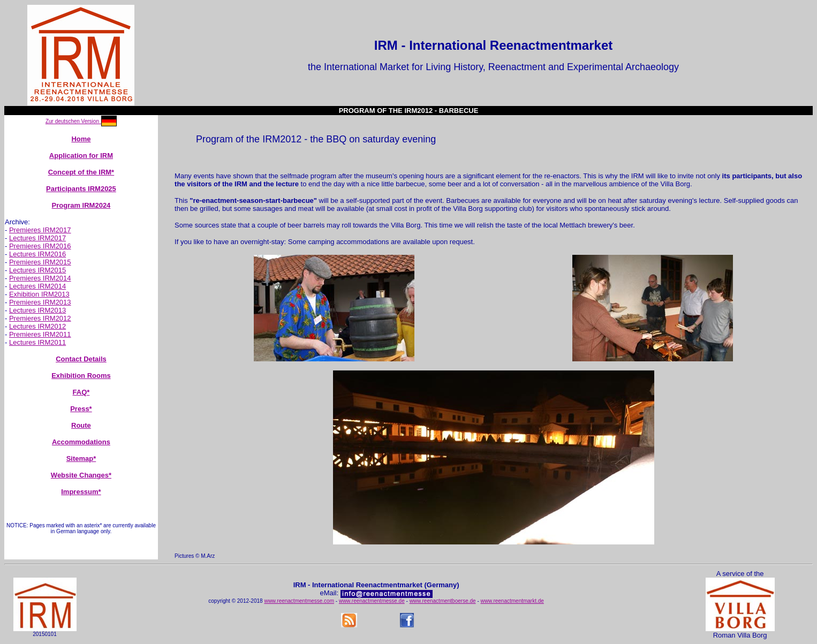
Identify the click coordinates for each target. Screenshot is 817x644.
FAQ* (81, 392)
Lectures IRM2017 (37, 238)
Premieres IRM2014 (40, 278)
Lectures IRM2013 (37, 310)
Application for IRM (81, 156)
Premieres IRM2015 (40, 262)
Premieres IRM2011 (40, 334)
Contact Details (81, 359)
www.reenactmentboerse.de (443, 601)
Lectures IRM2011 (37, 342)
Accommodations (81, 442)
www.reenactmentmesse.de (372, 601)
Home (81, 139)
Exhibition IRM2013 (39, 294)
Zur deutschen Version (72, 121)
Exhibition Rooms (81, 376)
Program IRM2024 (81, 205)
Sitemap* (81, 459)
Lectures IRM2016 (37, 254)
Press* (81, 409)
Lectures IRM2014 (37, 286)
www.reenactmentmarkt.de (512, 601)
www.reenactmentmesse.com (299, 601)
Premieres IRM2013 (40, 302)
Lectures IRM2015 (37, 270)
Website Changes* (81, 475)
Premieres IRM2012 (40, 318)
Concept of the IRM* (81, 172)
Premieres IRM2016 (40, 246)
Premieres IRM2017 (40, 230)
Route (81, 425)
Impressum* (81, 492)
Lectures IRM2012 (37, 326)
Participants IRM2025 (81, 189)
